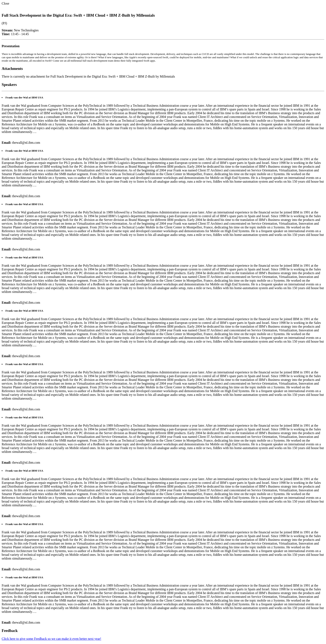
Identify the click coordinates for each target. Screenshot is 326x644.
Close (5, 3)
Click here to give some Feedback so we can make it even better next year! (51, 639)
